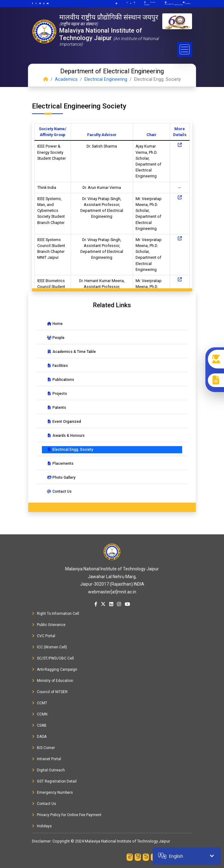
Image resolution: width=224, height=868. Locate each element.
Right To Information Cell (56, 614)
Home (55, 324)
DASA (39, 737)
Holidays (42, 826)
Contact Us (59, 491)
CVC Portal (44, 636)
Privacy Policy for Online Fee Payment (67, 815)
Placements (60, 464)
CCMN (40, 714)
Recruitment (169, 3)
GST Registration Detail (54, 781)
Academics (66, 79)
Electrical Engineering (106, 79)
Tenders (188, 3)
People (56, 338)
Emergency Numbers (52, 793)
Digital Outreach (48, 770)
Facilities (57, 366)
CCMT (40, 703)
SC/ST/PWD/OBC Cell (53, 658)
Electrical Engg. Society (70, 450)
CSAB (39, 725)
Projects (57, 394)
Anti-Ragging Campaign (55, 669)
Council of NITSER (50, 692)
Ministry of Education (53, 681)
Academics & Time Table (71, 352)
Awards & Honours (66, 436)
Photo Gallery (61, 477)
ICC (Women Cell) (49, 647)
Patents (56, 408)
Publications (60, 380)
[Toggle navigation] (185, 49)
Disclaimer (41, 841)
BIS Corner (43, 748)
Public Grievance (49, 625)
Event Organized (64, 422)
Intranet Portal (47, 759)
